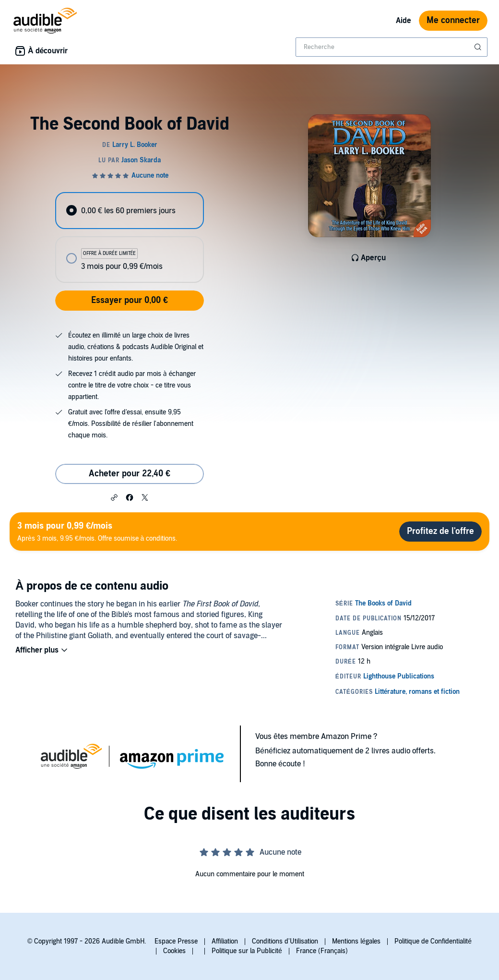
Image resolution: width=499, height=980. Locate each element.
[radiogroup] (129, 237)
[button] (114, 497)
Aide (404, 21)
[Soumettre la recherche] (479, 47)
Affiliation (225, 941)
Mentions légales (356, 941)
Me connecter (453, 20)
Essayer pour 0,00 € (130, 300)
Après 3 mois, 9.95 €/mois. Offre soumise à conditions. (97, 531)
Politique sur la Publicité (247, 951)
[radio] (129, 211)
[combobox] (392, 47)
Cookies (174, 951)
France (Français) (322, 951)
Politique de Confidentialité (433, 941)
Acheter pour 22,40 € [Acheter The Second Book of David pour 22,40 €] (130, 474)
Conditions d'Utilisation (285, 941)
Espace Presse (176, 941)
